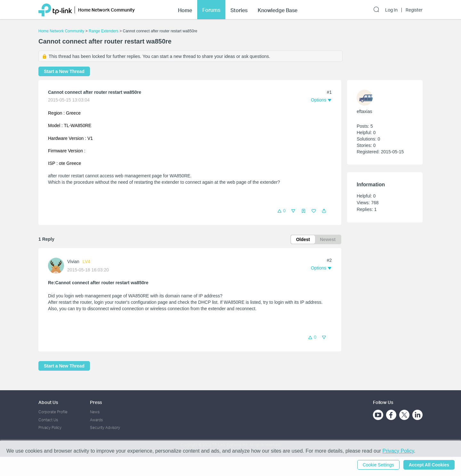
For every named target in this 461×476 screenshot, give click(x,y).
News (95, 412)
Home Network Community (61, 31)
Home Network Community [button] (106, 10)
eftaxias (364, 111)
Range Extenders (104, 31)
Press (96, 402)
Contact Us (48, 420)
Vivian (73, 262)
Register (414, 10)
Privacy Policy (50, 428)
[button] (324, 211)
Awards (96, 420)
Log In (391, 10)
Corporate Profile (53, 412)
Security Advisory (105, 428)
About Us (48, 402)
